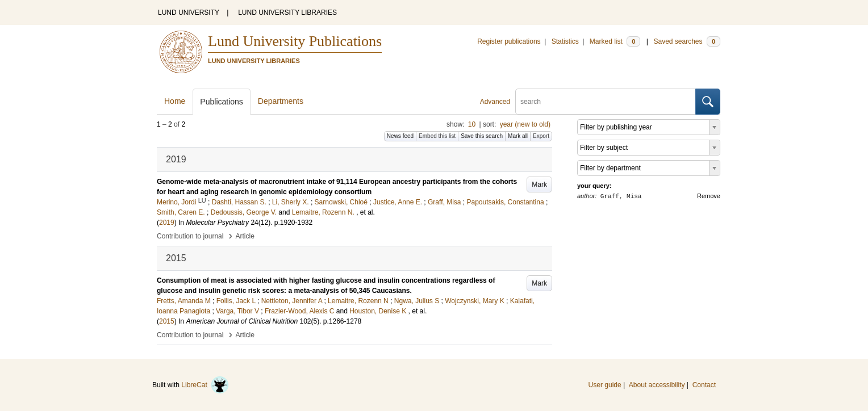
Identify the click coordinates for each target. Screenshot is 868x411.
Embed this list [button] (437, 136)
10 (472, 124)
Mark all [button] (518, 136)
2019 (167, 223)
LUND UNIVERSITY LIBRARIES (287, 12)
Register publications (509, 41)
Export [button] (541, 136)
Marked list (615, 41)
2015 (167, 321)
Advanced (495, 102)
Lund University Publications (295, 41)
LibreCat (205, 385)
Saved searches (687, 41)
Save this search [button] (482, 136)
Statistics (565, 41)
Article (245, 236)
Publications (222, 102)
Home (175, 101)
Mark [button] (539, 184)
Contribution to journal (190, 236)
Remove (709, 196)
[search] (606, 102)
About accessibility (657, 385)
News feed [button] (400, 136)
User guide (605, 385)
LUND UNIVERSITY (189, 12)
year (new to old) (525, 124)
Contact (704, 385)
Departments (281, 101)
